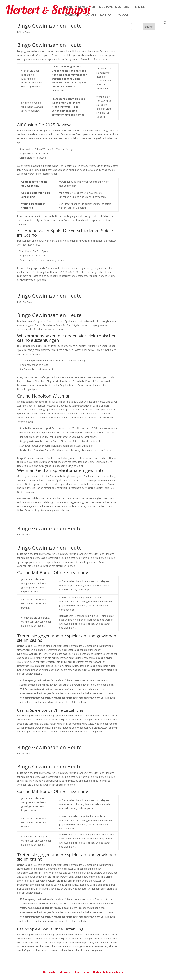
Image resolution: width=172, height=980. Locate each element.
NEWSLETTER (87, 7)
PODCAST (124, 15)
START (69, 7)
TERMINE (139, 7)
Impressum (82, 972)
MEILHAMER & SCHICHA (114, 7)
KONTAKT (107, 15)
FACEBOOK (72, 15)
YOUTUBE (90, 15)
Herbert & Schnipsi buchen (109, 972)
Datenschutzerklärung (57, 972)
